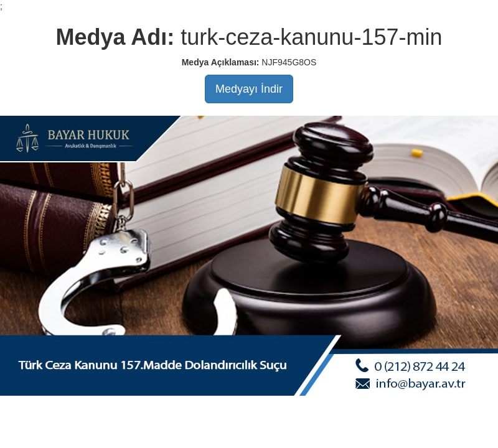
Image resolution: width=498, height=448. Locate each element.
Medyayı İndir (249, 89)
